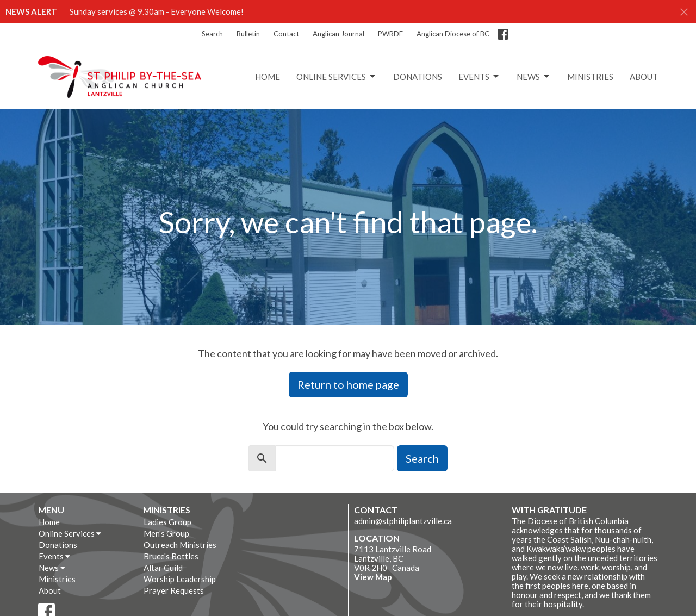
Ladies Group (167, 522)
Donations (418, 77)
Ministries (590, 77)
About (644, 77)
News (534, 77)
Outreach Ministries (180, 545)
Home (268, 77)
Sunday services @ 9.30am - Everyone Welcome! (157, 11)
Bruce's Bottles (171, 556)
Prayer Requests (174, 590)
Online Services (337, 77)
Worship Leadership (180, 579)
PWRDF (390, 34)
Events (479, 77)
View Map (373, 577)
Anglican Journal (338, 34)
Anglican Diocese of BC (453, 34)
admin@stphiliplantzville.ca (403, 521)
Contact (286, 34)
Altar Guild (163, 568)
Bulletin (248, 34)
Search (212, 34)
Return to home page (348, 384)
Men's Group (166, 533)
